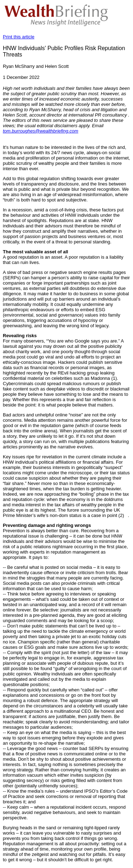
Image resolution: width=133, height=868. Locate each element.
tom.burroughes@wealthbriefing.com (41, 131)
